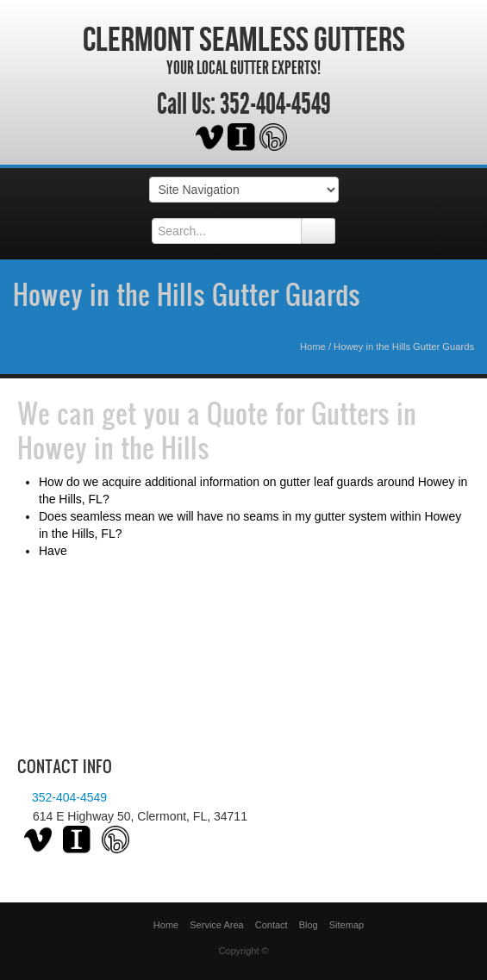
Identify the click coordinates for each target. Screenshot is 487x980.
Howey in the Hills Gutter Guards (187, 294)
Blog (309, 925)
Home (313, 346)
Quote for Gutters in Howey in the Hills (217, 430)
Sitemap (347, 925)
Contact (272, 925)
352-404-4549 (275, 104)
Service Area (216, 925)
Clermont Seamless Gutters (244, 39)
